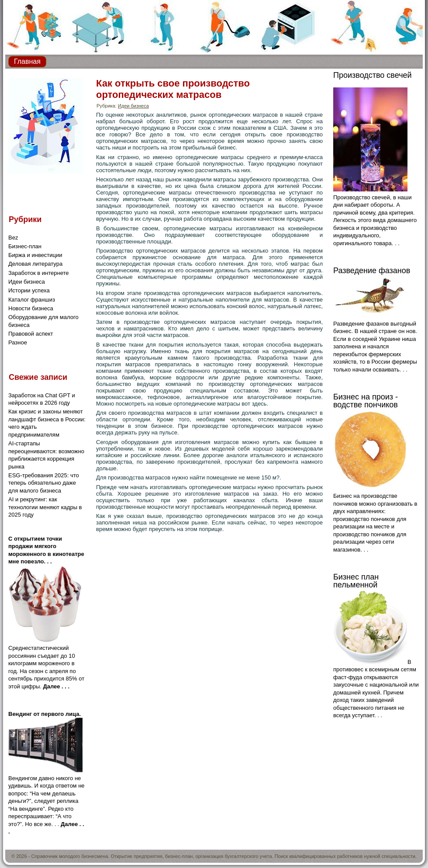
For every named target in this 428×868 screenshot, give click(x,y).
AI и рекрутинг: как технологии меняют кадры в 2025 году (45, 507)
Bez (13, 238)
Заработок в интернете (39, 273)
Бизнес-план (25, 246)
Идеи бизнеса (27, 282)
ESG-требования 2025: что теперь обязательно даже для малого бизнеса (44, 483)
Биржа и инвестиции (35, 255)
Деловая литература (35, 264)
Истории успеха (29, 290)
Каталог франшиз (32, 300)
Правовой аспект (31, 334)
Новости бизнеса (31, 308)
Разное (18, 342)
